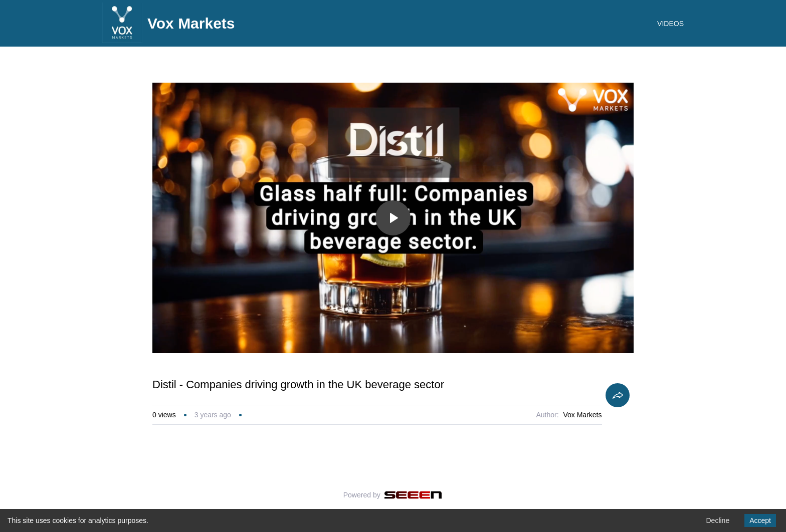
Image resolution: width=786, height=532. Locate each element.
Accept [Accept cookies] (760, 520)
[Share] (618, 395)
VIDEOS (670, 24)
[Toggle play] (393, 218)
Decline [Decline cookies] (718, 520)
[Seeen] (413, 495)
